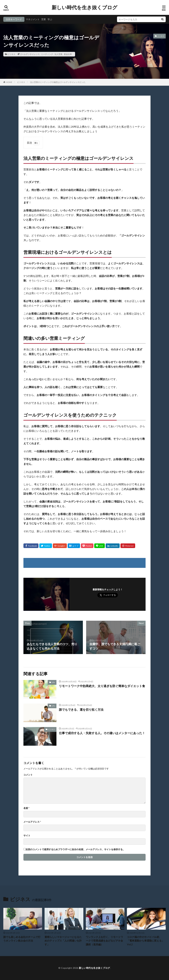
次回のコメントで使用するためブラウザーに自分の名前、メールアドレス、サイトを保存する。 (75, 849)
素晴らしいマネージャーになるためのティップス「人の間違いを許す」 (63, 941)
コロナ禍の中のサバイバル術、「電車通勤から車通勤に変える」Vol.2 (145, 941)
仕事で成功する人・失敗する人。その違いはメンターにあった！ (102, 733)
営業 (44, 19)
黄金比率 (68, 54)
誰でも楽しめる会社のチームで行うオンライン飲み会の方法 (22, 939)
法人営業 (58, 54)
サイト (27, 836)
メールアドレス (32, 822)
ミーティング (47, 54)
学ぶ (50, 19)
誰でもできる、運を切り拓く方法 (81, 710)
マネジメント (33, 19)
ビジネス (11, 54)
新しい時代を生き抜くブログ (84, 7)
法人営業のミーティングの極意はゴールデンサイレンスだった (58, 82)
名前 (26, 808)
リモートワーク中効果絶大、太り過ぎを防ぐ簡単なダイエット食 (102, 686)
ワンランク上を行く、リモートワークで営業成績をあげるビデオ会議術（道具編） (104, 941)
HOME (9, 82)
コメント (28, 775)
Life (53, 682)
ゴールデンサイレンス (30, 54)
